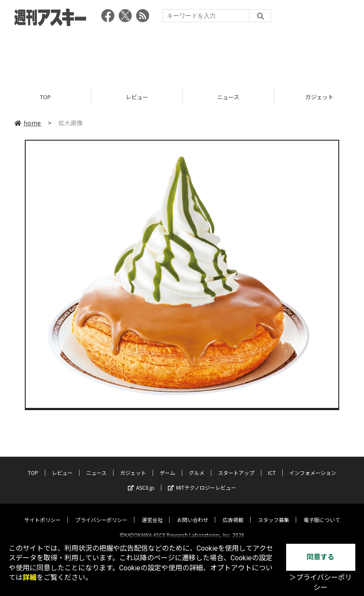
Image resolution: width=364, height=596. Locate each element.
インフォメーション (313, 465)
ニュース (228, 97)
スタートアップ (236, 465)
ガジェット (133, 465)
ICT (272, 465)
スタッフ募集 (274, 512)
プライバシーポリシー (101, 512)
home (28, 123)
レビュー (137, 97)
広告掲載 (233, 512)
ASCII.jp (141, 480)
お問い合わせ (193, 512)
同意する (321, 557)
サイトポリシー (43, 512)
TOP (45, 97)
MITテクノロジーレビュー (202, 480)
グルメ (197, 465)
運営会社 (152, 512)
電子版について (322, 512)
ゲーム (167, 465)
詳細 (30, 577)
